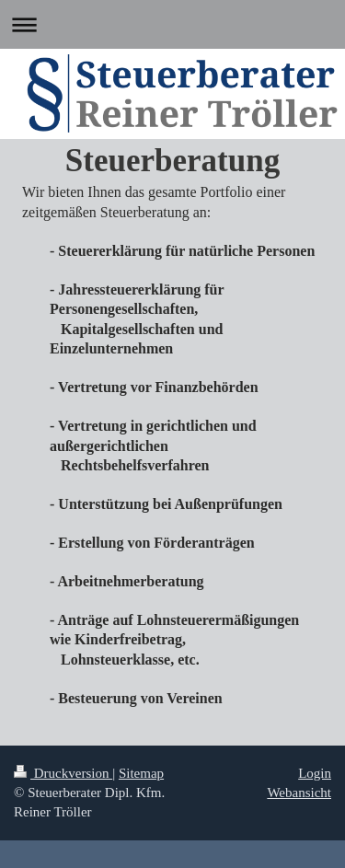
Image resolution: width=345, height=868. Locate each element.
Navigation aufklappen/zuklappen (172, 24)
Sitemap (141, 773)
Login (315, 773)
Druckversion (63, 773)
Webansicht (299, 793)
